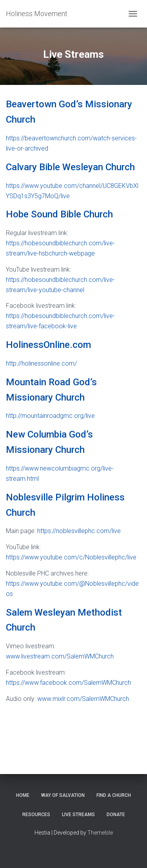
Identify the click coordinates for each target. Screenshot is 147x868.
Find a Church (114, 795)
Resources (36, 815)
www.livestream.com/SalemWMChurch (60, 656)
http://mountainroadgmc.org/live (50, 416)
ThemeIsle (100, 833)
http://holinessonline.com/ (41, 363)
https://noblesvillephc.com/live (79, 531)
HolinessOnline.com (48, 345)
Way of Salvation (63, 795)
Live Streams (78, 815)
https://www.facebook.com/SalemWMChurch (68, 683)
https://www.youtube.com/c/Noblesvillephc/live (71, 557)
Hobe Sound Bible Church (59, 214)
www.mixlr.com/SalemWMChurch (83, 699)
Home (23, 795)
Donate (116, 815)
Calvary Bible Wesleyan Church (70, 167)
